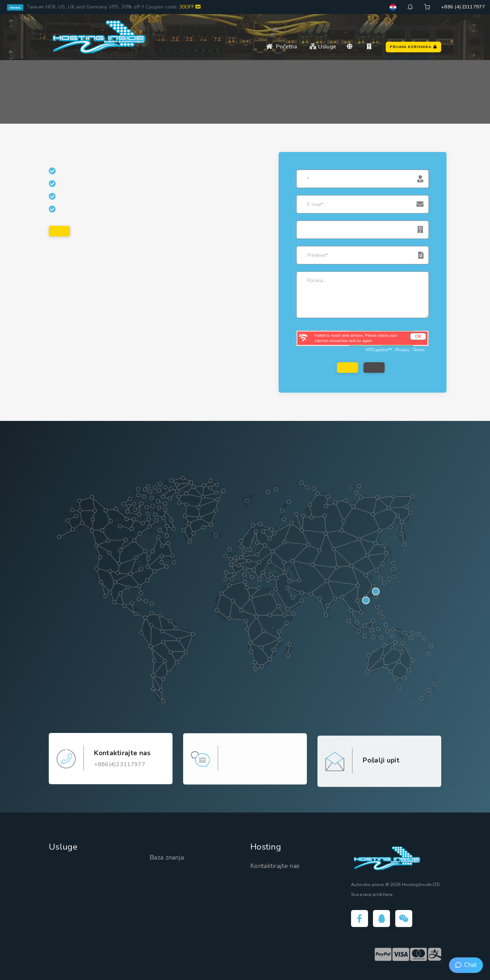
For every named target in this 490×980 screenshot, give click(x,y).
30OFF (190, 7)
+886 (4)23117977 (463, 7)
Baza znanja (167, 857)
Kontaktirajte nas (275, 866)
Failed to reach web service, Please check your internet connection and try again (356, 338)
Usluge (323, 47)
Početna (282, 47)
